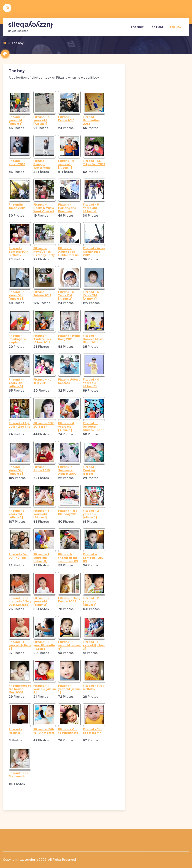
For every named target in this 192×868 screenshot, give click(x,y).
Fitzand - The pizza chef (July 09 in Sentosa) (20, 601)
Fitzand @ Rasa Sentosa (69, 381)
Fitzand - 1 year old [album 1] (69, 689)
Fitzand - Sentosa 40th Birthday (18, 252)
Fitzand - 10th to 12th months (44, 731)
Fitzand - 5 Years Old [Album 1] (91, 295)
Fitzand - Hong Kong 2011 (69, 337)
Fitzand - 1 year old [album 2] (45, 689)
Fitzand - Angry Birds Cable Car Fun (68, 252)
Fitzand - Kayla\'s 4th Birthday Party (44, 252)
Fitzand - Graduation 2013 (91, 120)
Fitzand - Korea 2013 (17, 163)
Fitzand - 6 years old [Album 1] (66, 164)
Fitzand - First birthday (93, 687)
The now (137, 26)
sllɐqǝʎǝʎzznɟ (30, 24)
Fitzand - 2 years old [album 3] (41, 558)
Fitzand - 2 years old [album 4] (91, 514)
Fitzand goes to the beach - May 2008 (20, 689)
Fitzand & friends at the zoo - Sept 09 (68, 558)
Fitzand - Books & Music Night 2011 (93, 339)
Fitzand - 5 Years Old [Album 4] (91, 208)
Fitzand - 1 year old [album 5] (20, 645)
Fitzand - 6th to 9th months (68, 731)
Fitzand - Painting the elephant (17, 339)
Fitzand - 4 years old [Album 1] (66, 427)
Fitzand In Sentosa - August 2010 (67, 470)
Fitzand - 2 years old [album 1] (91, 601)
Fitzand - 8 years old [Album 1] (17, 120)
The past (156, 26)
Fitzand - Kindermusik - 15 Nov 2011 (43, 339)
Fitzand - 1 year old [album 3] (94, 645)
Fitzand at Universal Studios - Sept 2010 (93, 427)
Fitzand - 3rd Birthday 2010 (68, 512)
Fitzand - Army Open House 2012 (94, 252)
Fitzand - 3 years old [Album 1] (41, 514)
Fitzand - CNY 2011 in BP (44, 425)
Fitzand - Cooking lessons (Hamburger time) (92, 470)
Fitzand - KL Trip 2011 (42, 381)
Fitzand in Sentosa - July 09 (93, 558)
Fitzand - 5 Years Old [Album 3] (17, 295)
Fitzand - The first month (18, 775)
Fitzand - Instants (15, 731)
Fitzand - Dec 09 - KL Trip (19, 556)
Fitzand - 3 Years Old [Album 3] (17, 470)
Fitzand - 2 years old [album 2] (41, 601)
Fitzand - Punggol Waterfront (42, 164)
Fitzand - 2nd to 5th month (93, 731)
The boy (175, 26)
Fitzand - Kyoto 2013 (66, 119)
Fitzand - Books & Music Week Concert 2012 (44, 208)
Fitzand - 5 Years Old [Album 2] (66, 295)
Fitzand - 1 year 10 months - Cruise (44, 645)
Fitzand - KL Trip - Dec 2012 (94, 163)
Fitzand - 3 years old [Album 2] (17, 514)
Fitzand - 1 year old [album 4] (69, 645)
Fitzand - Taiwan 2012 (42, 294)
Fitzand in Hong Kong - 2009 (69, 600)
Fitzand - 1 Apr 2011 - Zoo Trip (19, 425)
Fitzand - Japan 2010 (42, 469)
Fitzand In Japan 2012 (17, 206)
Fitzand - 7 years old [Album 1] (41, 120)
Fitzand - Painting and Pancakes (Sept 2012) (67, 208)
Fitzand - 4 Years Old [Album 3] (17, 383)
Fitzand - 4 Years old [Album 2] (91, 383)
